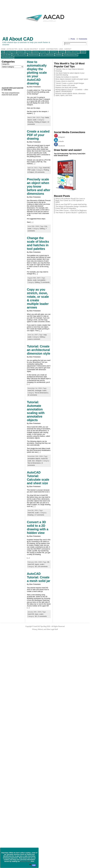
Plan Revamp (6, 55)
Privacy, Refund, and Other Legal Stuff (45, 629)
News (83, 52)
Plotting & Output (20, 55)
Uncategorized (7, 57)
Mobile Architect (73, 52)
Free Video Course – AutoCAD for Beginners (71, 210)
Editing (29, 52)
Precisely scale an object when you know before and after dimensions (39, 186)
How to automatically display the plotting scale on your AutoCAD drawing (37, 73)
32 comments (32, 395)
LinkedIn (59, 141)
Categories (6, 64)
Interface (54, 52)
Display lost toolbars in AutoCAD (67, 77)
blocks (30, 280)
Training (59, 55)
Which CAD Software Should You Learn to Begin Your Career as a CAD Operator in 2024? (70, 200)
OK (34, 865)
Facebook (59, 146)
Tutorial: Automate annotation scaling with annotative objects (36, 411)
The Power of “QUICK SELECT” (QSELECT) (71, 213)
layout (30, 120)
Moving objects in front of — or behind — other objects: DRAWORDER (72, 90)
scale (34, 120)
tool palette (41, 280)
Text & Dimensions (47, 55)
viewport (38, 461)
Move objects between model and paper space (72, 79)
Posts (73, 39)
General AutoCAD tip (41, 52)
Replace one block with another (66, 87)
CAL (46, 226)
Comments (83, 39)
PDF (29, 170)
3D (2, 52)
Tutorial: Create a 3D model (65, 85)
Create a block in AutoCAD (65, 81)
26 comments (43, 566)
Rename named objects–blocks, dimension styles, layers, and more (70, 94)
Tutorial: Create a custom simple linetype (70, 83)
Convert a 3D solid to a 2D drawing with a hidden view (38, 527)
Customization (10, 52)
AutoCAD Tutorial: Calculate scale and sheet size (38, 478)
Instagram (59, 137)
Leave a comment (34, 339)
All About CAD (18, 39)
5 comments (45, 282)
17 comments (39, 515)
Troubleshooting (70, 55)
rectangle (38, 390)
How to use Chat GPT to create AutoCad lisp (71, 204)
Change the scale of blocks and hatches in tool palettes (38, 243)
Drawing (21, 52)
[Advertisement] (13, 77)
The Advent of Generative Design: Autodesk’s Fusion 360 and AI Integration (71, 207)
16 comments (40, 172)
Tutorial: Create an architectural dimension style (39, 350)
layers (62, 52)
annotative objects (34, 459)
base (37, 614)
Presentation (33, 55)
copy (45, 335)
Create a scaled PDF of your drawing (38, 135)
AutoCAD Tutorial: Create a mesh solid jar (39, 577)
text (33, 461)
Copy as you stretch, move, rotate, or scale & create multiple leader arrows (38, 298)
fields (47, 118)
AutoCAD (46, 168)
